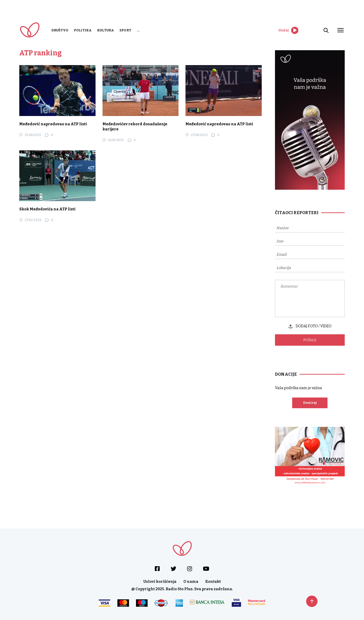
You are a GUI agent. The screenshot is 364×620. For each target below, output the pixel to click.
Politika (83, 30)
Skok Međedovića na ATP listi (47, 209)
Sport (125, 30)
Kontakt (213, 582)
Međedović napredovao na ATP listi (53, 124)
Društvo (60, 30)
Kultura (106, 30)
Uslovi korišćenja (160, 582)
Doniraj (310, 403)
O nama (191, 582)
